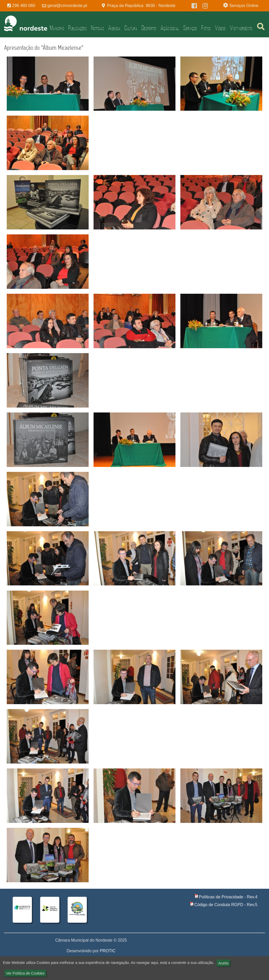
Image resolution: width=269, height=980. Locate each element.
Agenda (114, 28)
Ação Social (170, 28)
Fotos (206, 28)
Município (57, 28)
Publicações (77, 28)
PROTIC (108, 951)
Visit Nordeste (241, 28)
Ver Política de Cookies (25, 973)
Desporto (149, 28)
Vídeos (220, 28)
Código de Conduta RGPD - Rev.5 (226, 905)
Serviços (190, 28)
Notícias (97, 28)
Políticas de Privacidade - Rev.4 (228, 897)
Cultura (131, 28)
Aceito (223, 963)
